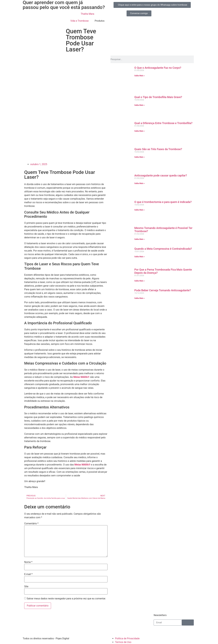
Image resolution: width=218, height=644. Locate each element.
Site (26, 586)
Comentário (31, 524)
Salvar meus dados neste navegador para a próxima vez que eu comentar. (66, 599)
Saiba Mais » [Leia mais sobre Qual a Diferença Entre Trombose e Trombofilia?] (140, 131)
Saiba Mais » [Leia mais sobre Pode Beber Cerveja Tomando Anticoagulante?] (140, 298)
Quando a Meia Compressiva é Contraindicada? (163, 249)
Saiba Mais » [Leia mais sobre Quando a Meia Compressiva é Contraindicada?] (140, 257)
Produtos (100, 21)
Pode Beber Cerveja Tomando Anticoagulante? (163, 290)
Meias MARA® (81, 377)
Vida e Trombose (79, 21)
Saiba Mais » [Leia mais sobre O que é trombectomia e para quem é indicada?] (140, 210)
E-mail (28, 574)
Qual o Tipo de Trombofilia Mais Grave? (158, 97)
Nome (28, 562)
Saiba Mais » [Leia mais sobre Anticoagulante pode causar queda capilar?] (140, 183)
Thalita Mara (87, 14)
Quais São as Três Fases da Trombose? (158, 149)
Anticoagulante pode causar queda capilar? (161, 175)
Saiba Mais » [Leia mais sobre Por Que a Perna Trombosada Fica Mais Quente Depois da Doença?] (140, 281)
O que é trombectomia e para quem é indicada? (163, 202)
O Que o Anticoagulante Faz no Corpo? (158, 68)
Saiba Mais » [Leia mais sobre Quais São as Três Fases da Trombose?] (140, 157)
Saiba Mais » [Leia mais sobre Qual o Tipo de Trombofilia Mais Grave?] (140, 105)
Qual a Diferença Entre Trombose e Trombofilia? (163, 123)
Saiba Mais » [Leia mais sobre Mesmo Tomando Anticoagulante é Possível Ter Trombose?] (140, 239)
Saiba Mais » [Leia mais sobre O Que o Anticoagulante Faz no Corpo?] (140, 76)
